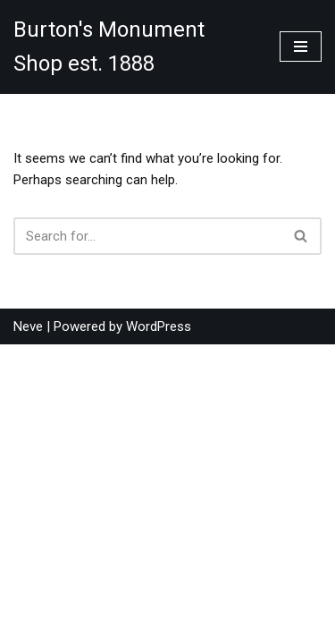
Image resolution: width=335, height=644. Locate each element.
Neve (28, 626)
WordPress (159, 626)
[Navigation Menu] (301, 47)
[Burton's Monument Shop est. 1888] (133, 47)
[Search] (147, 236)
